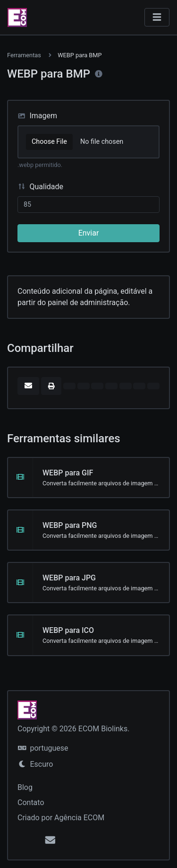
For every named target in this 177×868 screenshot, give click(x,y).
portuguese (43, 748)
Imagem (37, 116)
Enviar (89, 233)
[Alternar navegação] (157, 17)
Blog (25, 787)
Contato (31, 802)
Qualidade (40, 187)
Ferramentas (24, 55)
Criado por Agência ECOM (61, 818)
